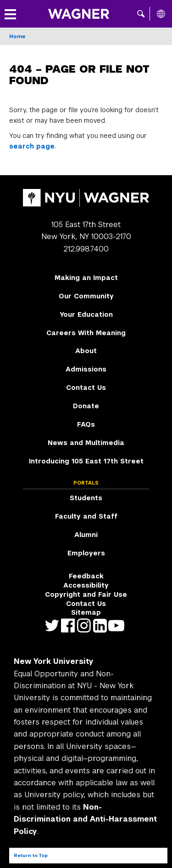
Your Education (86, 314)
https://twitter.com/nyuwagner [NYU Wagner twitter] (54, 625)
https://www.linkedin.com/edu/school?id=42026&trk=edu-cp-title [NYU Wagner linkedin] (102, 625)
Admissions (86, 369)
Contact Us (86, 388)
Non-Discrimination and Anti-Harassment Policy (85, 819)
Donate (86, 406)
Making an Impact (86, 278)
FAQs (86, 424)
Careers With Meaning (86, 333)
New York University (54, 661)
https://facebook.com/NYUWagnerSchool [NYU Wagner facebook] (70, 625)
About (86, 351)
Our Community (86, 296)
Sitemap (86, 612)
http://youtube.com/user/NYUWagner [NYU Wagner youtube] (118, 625)
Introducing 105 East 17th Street (86, 461)
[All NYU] (161, 14)
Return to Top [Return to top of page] (31, 855)
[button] (141, 14)
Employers (86, 553)
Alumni (86, 535)
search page (32, 146)
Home (17, 36)
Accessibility (86, 585)
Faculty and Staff (86, 516)
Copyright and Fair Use (86, 594)
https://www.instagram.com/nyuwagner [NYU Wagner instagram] (86, 625)
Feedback (86, 576)
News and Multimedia (86, 443)
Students (86, 498)
